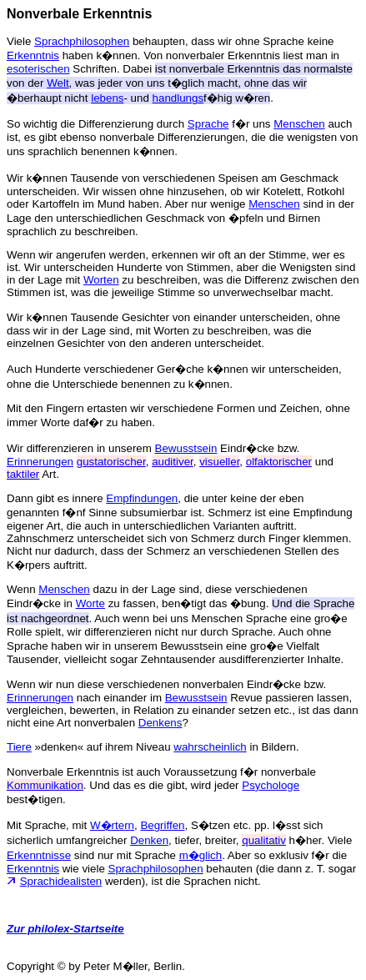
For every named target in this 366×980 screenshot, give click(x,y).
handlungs (178, 98)
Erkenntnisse (39, 855)
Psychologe (271, 785)
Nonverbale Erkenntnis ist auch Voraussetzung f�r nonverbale (161, 772)
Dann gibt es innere (56, 498)
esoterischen (38, 69)
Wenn (23, 589)
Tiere (19, 747)
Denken (149, 840)
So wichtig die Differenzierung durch (97, 124)
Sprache (208, 124)
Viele (20, 41)
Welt (58, 83)
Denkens (160, 723)
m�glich (201, 855)
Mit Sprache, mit (48, 825)
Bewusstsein (186, 448)
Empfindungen (142, 498)
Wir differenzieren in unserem (81, 448)
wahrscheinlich (210, 747)
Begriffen (162, 825)
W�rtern (112, 825)
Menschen (299, 124)
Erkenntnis (33, 55)
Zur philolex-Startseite (65, 929)
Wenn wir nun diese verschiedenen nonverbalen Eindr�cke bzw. (166, 684)
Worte (90, 603)
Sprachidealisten (61, 881)
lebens (107, 98)
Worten (101, 280)
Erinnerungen (40, 462)
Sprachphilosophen (82, 41)
